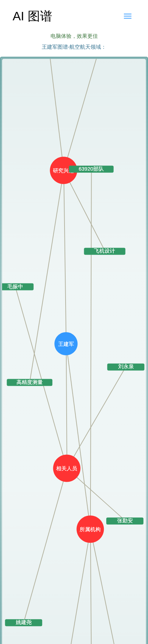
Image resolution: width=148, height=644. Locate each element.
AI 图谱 (32, 16)
